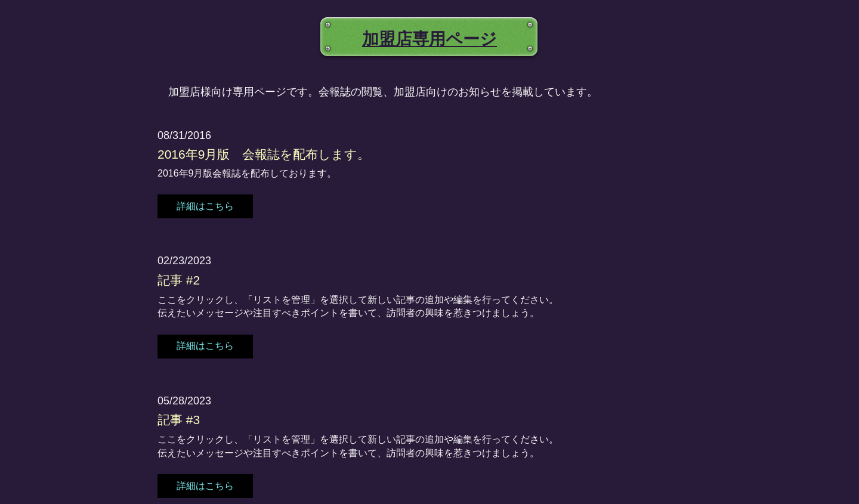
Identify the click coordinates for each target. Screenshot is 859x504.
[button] (205, 206)
